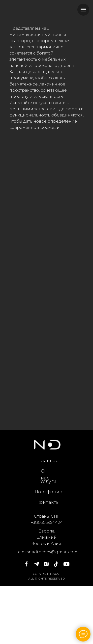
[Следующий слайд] (89, 429)
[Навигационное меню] (83, 10)
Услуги (48, 539)
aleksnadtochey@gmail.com (48, 610)
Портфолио (49, 550)
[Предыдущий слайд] (4, 429)
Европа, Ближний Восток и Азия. (47, 595)
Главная (49, 519)
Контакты (48, 560)
